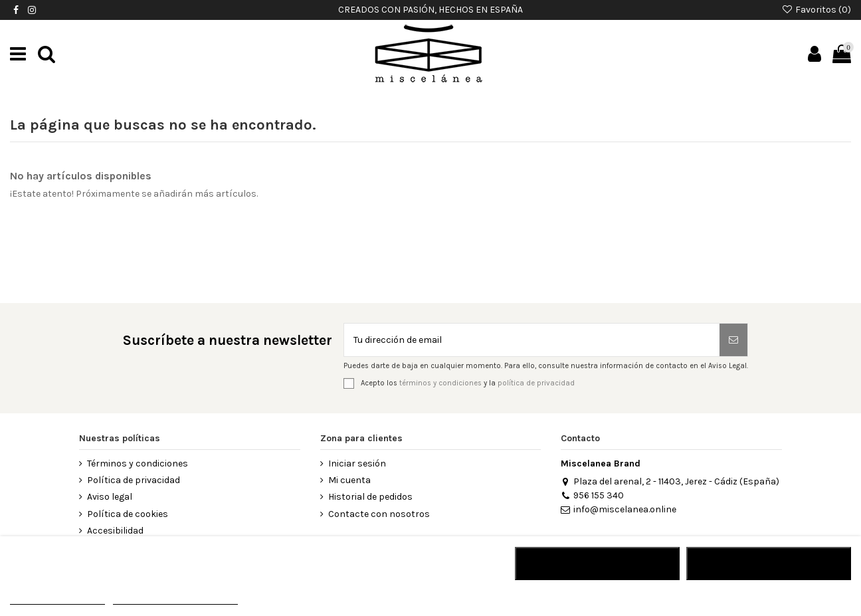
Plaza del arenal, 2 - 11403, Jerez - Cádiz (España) (670, 481)
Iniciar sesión (357, 463)
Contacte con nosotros (379, 514)
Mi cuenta (349, 480)
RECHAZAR (597, 564)
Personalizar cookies (175, 598)
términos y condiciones (440, 383)
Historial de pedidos (370, 497)
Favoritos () (816, 10)
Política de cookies (128, 514)
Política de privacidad (134, 480)
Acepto (769, 564)
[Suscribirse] (733, 340)
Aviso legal (110, 497)
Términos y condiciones (138, 463)
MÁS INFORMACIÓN (57, 598)
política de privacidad (536, 383)
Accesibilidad (115, 531)
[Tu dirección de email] (532, 340)
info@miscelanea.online (618, 509)
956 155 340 (592, 495)
